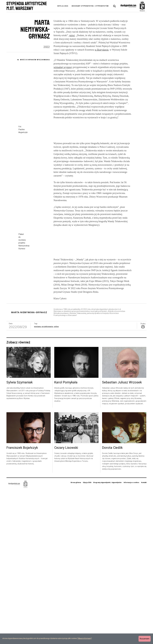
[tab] (115, 6)
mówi (72, 35)
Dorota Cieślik (112, 602)
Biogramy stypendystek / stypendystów (90, 6)
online (56, 480)
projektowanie (47, 480)
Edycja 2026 (63, 6)
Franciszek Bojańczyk (22, 602)
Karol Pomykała (66, 536)
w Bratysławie (102, 50)
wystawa (37, 480)
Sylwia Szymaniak (20, 536)
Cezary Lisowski (66, 602)
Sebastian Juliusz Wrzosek (122, 536)
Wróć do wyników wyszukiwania (35, 60)
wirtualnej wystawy (63, 67)
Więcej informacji (84, 638)
